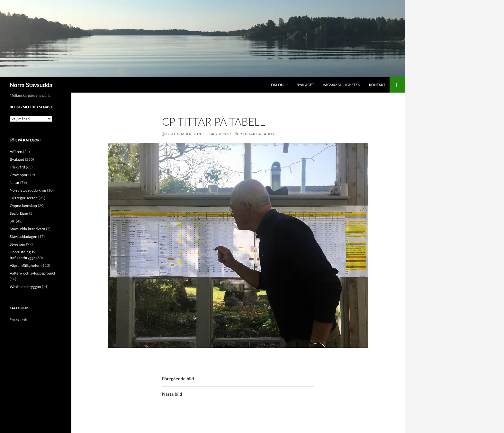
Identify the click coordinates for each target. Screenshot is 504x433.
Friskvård (17, 167)
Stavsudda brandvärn (27, 229)
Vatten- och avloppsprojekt (32, 273)
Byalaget (305, 85)
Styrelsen (17, 244)
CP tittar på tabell (256, 134)
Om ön (277, 85)
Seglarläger (19, 213)
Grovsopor (18, 175)
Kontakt (377, 85)
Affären (16, 152)
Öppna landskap (23, 206)
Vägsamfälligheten (342, 85)
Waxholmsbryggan (25, 287)
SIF (12, 221)
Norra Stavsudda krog (28, 190)
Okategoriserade (24, 198)
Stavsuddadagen (23, 236)
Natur (14, 182)
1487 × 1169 (220, 134)
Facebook (19, 308)
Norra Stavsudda (31, 85)
